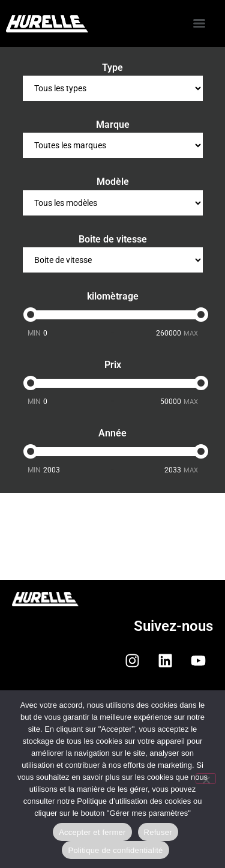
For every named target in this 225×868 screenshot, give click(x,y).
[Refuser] (206, 779)
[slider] (31, 315)
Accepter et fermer (92, 832)
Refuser (158, 832)
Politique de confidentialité (115, 850)
